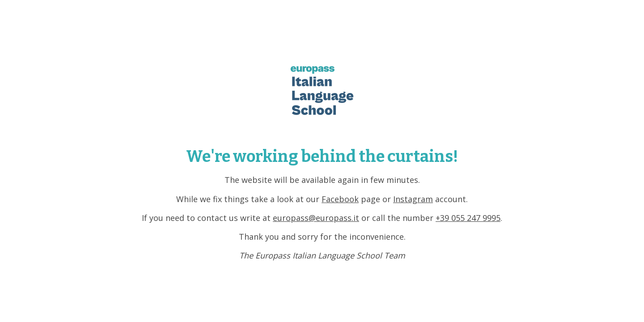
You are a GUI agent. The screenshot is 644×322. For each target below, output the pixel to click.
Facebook (340, 199)
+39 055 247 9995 (468, 218)
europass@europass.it (316, 218)
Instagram (413, 199)
